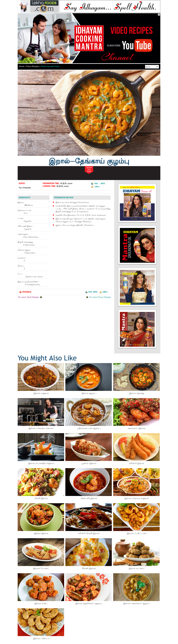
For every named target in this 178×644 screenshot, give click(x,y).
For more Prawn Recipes (98, 297)
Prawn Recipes (33, 66)
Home (22, 66)
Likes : (104, 292)
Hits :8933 (92, 292)
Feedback (25, 292)
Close (159, 15)
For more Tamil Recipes (30, 297)
